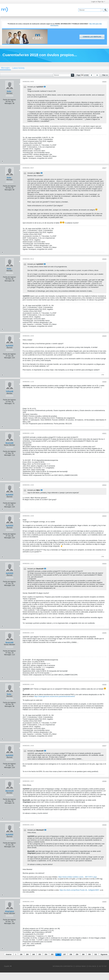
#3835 (104, 633)
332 (96, 954)
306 (89, 954)
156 (21, 954)
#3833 (104, 516)
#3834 (104, 564)
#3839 (104, 825)
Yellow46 (9, 391)
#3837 (104, 746)
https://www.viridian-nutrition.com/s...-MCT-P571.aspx (78, 877)
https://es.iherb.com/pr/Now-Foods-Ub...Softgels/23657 (79, 890)
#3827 (104, 168)
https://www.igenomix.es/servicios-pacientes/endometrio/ (55, 696)
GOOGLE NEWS (81, 966)
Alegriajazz (9, 911)
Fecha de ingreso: (10, 100)
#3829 (104, 336)
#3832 (104, 485)
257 (65, 954)
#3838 (104, 781)
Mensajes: (8, 103)
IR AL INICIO (92, 966)
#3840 (104, 902)
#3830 (104, 382)
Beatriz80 (10, 443)
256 (58, 954)
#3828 (104, 259)
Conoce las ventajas (92, 37)
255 (52, 954)
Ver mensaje (45, 87)
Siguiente (104, 954)
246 (34, 954)
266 (83, 954)
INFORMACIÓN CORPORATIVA (63, 966)
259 (77, 954)
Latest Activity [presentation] (18, 68)
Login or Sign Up (98, 2)
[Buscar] (91, 10)
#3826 (104, 82)
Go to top (103, 966)
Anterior (9, 954)
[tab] (18, 68)
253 (40, 954)
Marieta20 (10, 791)
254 (46, 954)
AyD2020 (10, 346)
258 (71, 954)
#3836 (104, 685)
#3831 (104, 434)
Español (8, 966)
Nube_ (10, 91)
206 (27, 954)
